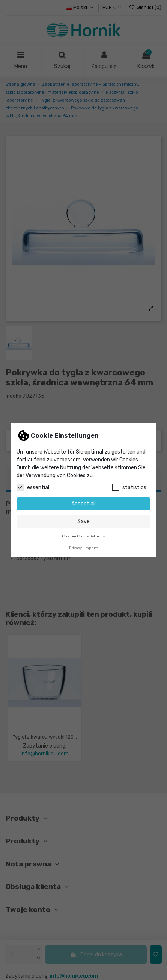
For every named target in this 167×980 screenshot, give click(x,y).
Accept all (83, 504)
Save (83, 521)
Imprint (91, 548)
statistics (129, 487)
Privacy (75, 548)
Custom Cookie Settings (83, 536)
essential (33, 487)
